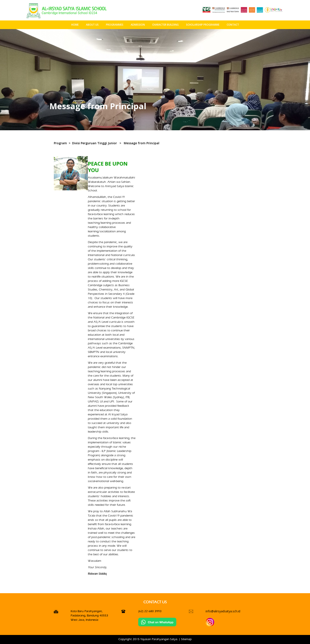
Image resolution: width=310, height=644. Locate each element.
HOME (75, 25)
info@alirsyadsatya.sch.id (223, 611)
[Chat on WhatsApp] (157, 622)
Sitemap (186, 639)
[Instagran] (210, 622)
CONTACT (233, 25)
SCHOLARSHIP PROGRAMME (203, 25)
